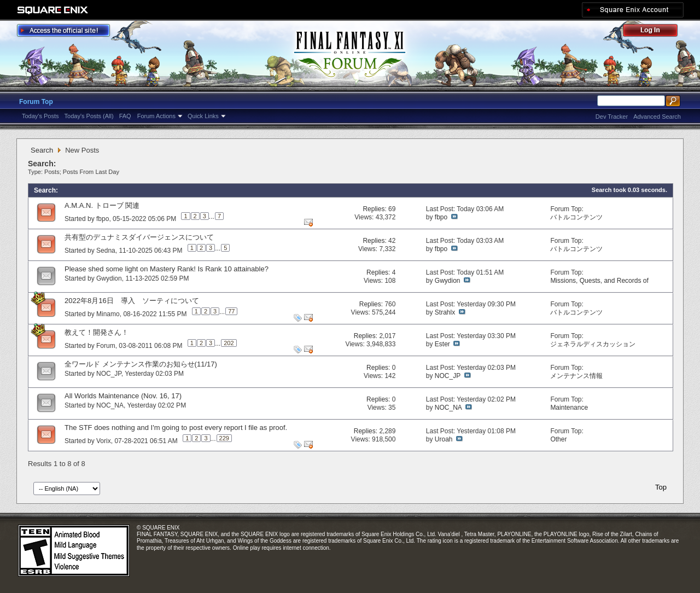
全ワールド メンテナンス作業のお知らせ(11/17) (141, 364)
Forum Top (36, 102)
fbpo (103, 219)
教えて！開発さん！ (97, 332)
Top (661, 487)
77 (231, 311)
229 (224, 438)
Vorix (104, 441)
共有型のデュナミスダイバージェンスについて (139, 237)
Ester (442, 344)
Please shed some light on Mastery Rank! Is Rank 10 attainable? (167, 269)
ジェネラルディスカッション (593, 344)
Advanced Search (657, 117)
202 (229, 343)
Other (558, 439)
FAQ (125, 116)
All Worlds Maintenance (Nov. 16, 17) (123, 396)
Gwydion (109, 278)
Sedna (106, 251)
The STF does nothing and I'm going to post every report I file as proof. (176, 428)
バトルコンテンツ (576, 217)
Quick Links (203, 116)
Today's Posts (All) (89, 116)
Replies (374, 209)
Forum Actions (156, 116)
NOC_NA (110, 405)
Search (42, 150)
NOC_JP (109, 374)
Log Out (656, 32)
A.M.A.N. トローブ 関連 (102, 205)
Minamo (108, 314)
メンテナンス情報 (576, 376)
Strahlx (445, 312)
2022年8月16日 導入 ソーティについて (132, 301)
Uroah (444, 439)
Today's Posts (40, 116)
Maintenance (569, 408)
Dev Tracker (612, 117)
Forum (106, 346)
